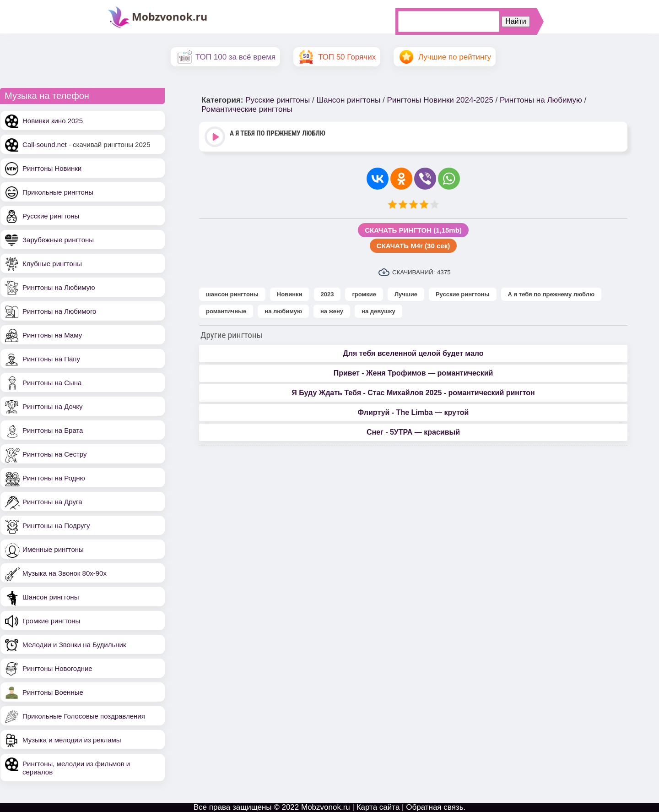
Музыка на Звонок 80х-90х (65, 573)
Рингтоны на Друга (52, 502)
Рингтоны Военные (53, 692)
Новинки (290, 294)
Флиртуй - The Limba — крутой (413, 412)
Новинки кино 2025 (53, 121)
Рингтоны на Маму (52, 335)
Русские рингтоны (51, 216)
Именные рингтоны (53, 549)
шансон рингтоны (232, 294)
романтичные (226, 311)
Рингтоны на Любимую (59, 287)
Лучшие (406, 294)
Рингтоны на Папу (51, 359)
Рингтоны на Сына (52, 383)
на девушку (378, 311)
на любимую (283, 311)
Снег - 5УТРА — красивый (413, 432)
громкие (364, 294)
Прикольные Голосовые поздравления (84, 716)
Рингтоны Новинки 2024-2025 (440, 100)
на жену (332, 311)
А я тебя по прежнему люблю (551, 294)
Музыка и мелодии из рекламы (72, 740)
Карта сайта (378, 807)
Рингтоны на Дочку (53, 406)
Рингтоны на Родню (54, 478)
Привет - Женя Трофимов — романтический (413, 373)
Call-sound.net (45, 144)
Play (216, 138)
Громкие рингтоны (51, 621)
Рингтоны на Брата (53, 430)
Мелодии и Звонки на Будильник (74, 645)
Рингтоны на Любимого (59, 311)
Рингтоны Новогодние (57, 668)
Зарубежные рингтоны (58, 240)
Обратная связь (435, 807)
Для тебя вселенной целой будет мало (413, 353)
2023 (327, 294)
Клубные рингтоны (52, 264)
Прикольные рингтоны (58, 192)
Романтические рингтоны (247, 109)
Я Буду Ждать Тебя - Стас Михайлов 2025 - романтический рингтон (413, 393)
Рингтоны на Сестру (54, 454)
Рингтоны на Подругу (56, 526)
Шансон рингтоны (51, 597)
